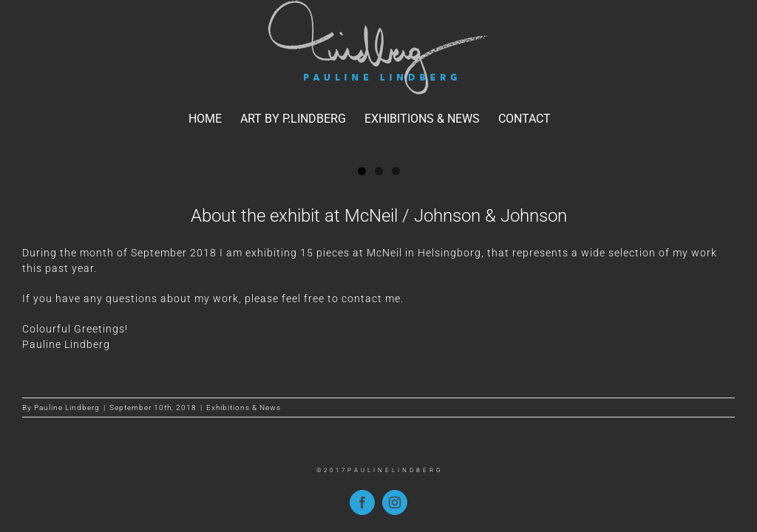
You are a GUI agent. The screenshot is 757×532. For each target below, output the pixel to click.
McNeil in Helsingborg (424, 253)
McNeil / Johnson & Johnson (456, 216)
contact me (371, 299)
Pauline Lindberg (67, 407)
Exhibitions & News (244, 407)
